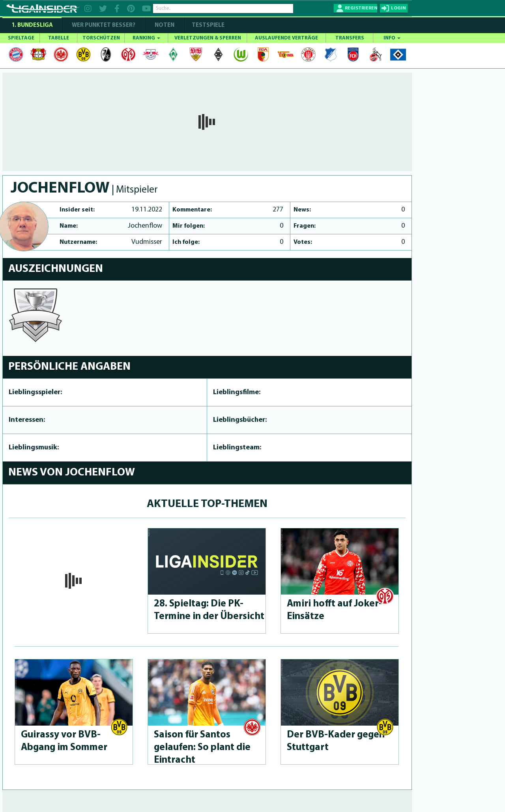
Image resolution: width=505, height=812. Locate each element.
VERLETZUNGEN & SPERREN (208, 38)
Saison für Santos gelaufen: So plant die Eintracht (202, 747)
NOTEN (165, 25)
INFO (392, 38)
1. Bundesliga (32, 25)
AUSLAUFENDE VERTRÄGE (286, 38)
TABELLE (59, 38)
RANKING (146, 38)
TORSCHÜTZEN (101, 38)
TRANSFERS (350, 38)
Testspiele (208, 25)
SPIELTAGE (21, 38)
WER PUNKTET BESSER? (104, 25)
